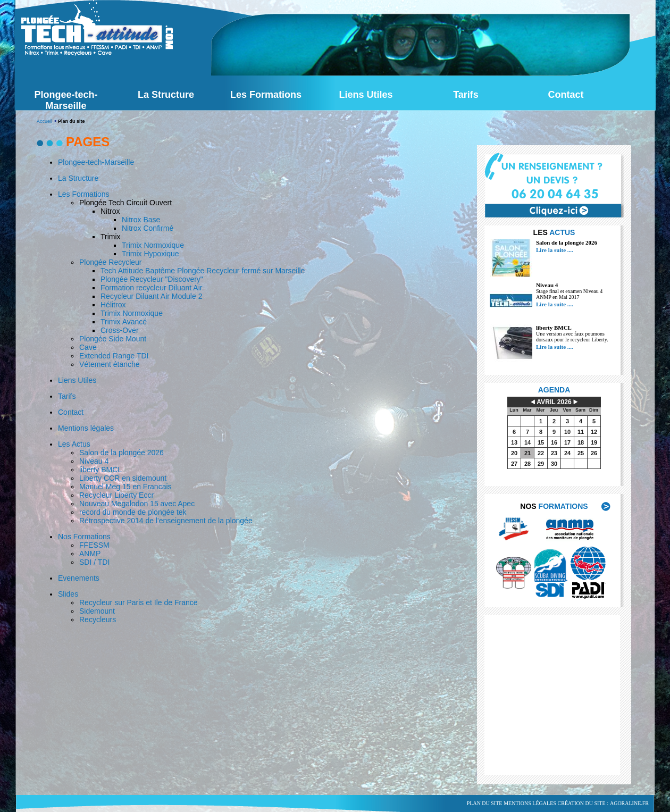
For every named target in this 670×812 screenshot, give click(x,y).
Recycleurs (98, 620)
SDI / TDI (94, 562)
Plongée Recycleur (111, 262)
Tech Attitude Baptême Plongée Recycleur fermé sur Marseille (203, 271)
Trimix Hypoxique (150, 254)
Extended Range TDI (114, 356)
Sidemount (97, 611)
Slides (68, 594)
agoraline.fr (629, 803)
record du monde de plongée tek (133, 512)
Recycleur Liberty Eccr (116, 495)
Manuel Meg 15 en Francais (125, 487)
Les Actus (74, 444)
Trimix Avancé (124, 322)
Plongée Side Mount (113, 339)
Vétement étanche (110, 364)
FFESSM (94, 545)
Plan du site (485, 803)
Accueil (44, 121)
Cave (88, 347)
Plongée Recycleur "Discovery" (152, 279)
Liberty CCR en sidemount (123, 478)
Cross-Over (120, 330)
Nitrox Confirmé (148, 228)
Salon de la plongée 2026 (567, 242)
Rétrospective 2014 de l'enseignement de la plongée (166, 521)
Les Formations (83, 194)
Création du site (582, 803)
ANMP (90, 554)
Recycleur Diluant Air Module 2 (151, 296)
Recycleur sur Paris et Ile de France (139, 602)
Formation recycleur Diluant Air (151, 288)
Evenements (79, 578)
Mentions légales (86, 428)
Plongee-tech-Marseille (96, 162)
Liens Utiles (77, 380)
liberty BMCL (554, 328)
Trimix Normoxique (153, 245)
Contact (71, 412)
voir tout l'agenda (562, 482)
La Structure (78, 178)
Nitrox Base (141, 220)
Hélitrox (113, 305)
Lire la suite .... (555, 250)
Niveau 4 (547, 285)
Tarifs (67, 396)
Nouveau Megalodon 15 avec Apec (137, 504)
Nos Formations (84, 537)
